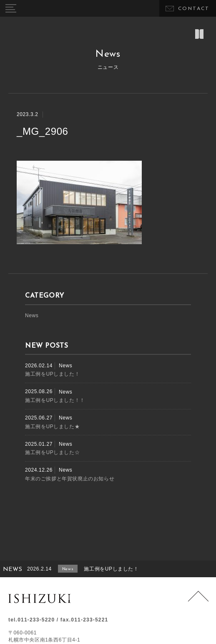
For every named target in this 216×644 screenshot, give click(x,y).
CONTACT (194, 9)
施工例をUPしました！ (52, 374)
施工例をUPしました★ (52, 427)
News (32, 316)
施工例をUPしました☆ (52, 452)
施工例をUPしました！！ (55, 400)
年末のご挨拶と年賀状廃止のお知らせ (70, 479)
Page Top (198, 601)
